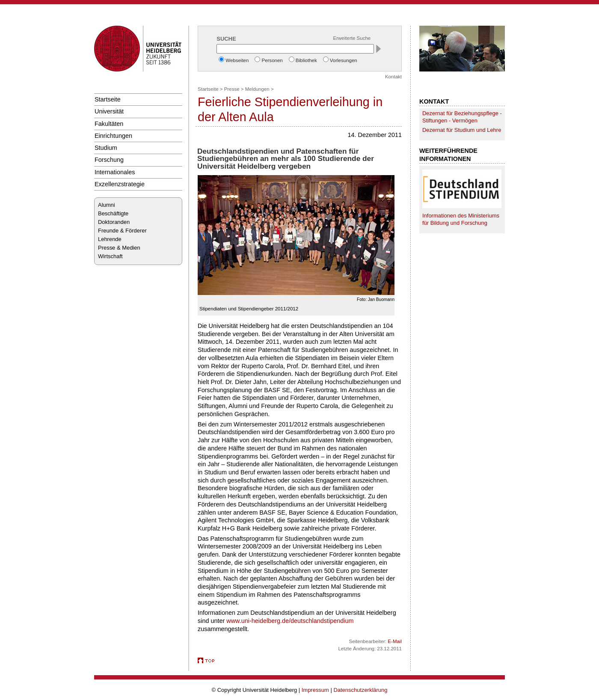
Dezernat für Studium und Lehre (462, 130)
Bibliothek (306, 60)
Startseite (108, 99)
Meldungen (257, 89)
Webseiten (237, 60)
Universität (109, 111)
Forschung (109, 160)
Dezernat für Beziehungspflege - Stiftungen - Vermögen (462, 117)
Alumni (107, 205)
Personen (272, 60)
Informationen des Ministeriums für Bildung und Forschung (461, 219)
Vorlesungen (344, 60)
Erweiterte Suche (352, 38)
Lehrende (110, 239)
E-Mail (395, 641)
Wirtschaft (110, 256)
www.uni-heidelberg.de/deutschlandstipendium (290, 621)
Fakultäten (109, 124)
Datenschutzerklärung (360, 690)
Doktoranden (114, 222)
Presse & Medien (119, 248)
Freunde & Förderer (122, 231)
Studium (106, 148)
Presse (232, 89)
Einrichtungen (113, 136)
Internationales (115, 172)
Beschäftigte (113, 213)
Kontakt (393, 77)
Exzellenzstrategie (120, 184)
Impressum (315, 690)
